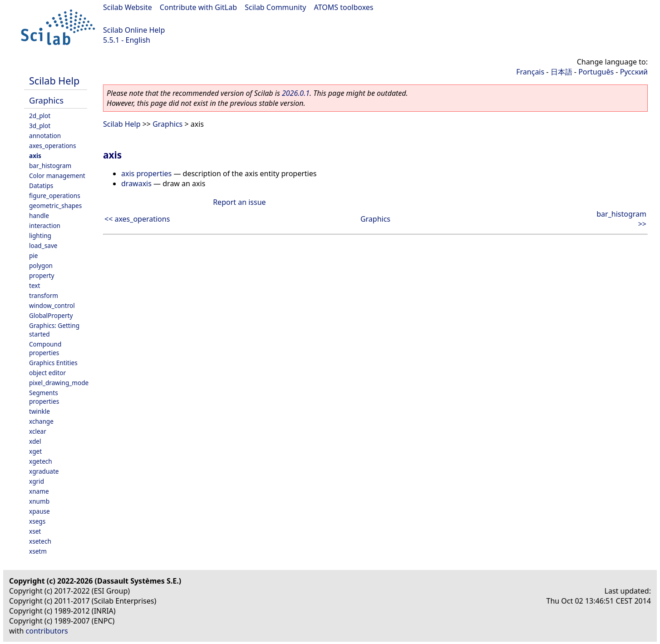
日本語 (561, 72)
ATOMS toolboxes (344, 7)
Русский (634, 72)
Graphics (46, 100)
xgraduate (44, 471)
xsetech (40, 541)
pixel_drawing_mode (59, 383)
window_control (52, 305)
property (42, 275)
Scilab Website (128, 7)
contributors (47, 631)
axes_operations (53, 146)
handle (39, 215)
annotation (45, 136)
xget (35, 451)
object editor (47, 373)
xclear (38, 431)
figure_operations (55, 196)
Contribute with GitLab (198, 7)
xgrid (37, 481)
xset (35, 531)
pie (34, 255)
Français (530, 72)
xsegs (37, 521)
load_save (43, 245)
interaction (45, 225)
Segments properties (44, 397)
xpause (39, 511)
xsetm (38, 551)
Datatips (41, 186)
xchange (41, 421)
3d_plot (40, 126)
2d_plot (40, 116)
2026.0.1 (296, 93)
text (34, 285)
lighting (40, 235)
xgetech (41, 461)
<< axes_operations (137, 219)
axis (35, 156)
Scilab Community (275, 7)
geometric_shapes (55, 206)
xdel (35, 441)
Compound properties (45, 348)
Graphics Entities (53, 363)
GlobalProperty (51, 315)
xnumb (39, 501)
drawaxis (136, 183)
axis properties (146, 173)
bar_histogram (50, 166)
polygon (41, 265)
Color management (57, 176)
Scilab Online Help (134, 30)
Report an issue (239, 202)
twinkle (39, 411)
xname (39, 491)
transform (44, 295)
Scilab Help (54, 81)
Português (596, 72)
